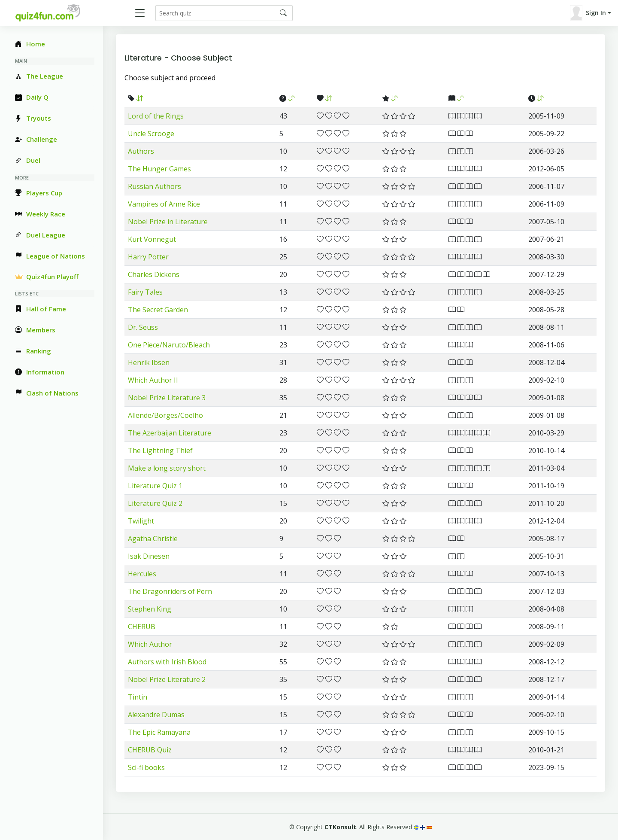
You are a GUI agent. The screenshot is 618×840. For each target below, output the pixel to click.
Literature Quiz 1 (155, 486)
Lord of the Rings (156, 116)
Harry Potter (148, 257)
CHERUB (142, 627)
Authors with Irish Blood (167, 662)
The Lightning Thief (160, 450)
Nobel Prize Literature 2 (167, 679)
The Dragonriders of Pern (170, 591)
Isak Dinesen (149, 556)
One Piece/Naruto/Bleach (169, 345)
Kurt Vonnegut (152, 239)
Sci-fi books (146, 767)
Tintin (138, 697)
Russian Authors (154, 186)
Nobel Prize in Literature (168, 222)
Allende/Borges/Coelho (165, 415)
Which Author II (153, 380)
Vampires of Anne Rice (164, 204)
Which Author (150, 644)
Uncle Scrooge (151, 134)
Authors (141, 151)
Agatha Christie (153, 539)
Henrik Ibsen (149, 362)
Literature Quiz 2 (155, 503)
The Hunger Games (159, 169)
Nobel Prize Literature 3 (167, 398)
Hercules (142, 574)
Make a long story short (167, 468)
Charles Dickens (154, 274)
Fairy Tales (145, 292)
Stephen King (150, 609)
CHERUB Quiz (150, 750)
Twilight (141, 521)
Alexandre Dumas (156, 715)
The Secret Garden (158, 310)
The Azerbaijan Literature (170, 433)
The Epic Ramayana (159, 732)
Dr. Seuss (143, 327)
